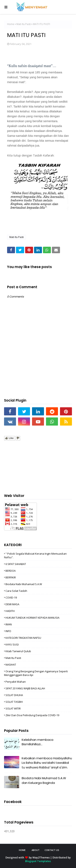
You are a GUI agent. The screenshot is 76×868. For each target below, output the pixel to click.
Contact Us (52, 850)
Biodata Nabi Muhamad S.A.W (24, 584)
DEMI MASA (12, 604)
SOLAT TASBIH (14, 702)
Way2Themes (41, 857)
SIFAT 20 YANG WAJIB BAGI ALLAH (25, 688)
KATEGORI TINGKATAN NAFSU (23, 638)
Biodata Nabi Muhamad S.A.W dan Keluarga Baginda (44, 780)
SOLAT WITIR (13, 708)
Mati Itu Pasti (24, 24)
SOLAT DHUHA (14, 695)
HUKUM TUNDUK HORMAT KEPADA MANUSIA (32, 618)
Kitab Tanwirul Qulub (18, 651)
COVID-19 (11, 597)
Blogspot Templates (38, 861)
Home (11, 24)
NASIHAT (11, 665)
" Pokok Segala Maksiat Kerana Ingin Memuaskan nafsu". (35, 555)
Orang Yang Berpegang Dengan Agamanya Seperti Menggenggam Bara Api (36, 673)
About (36, 850)
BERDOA (11, 571)
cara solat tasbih (16, 591)
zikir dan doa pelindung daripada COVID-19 (32, 715)
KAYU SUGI (12, 644)
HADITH (10, 611)
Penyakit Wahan (16, 682)
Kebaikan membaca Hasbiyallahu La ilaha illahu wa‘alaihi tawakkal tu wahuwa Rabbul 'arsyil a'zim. (47, 763)
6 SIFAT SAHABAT (16, 564)
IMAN (9, 624)
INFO (8, 631)
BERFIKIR (11, 577)
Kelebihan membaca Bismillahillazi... (37, 742)
